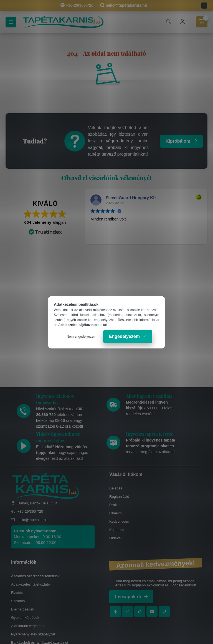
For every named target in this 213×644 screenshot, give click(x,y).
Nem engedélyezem (81, 337)
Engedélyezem (124, 336)
